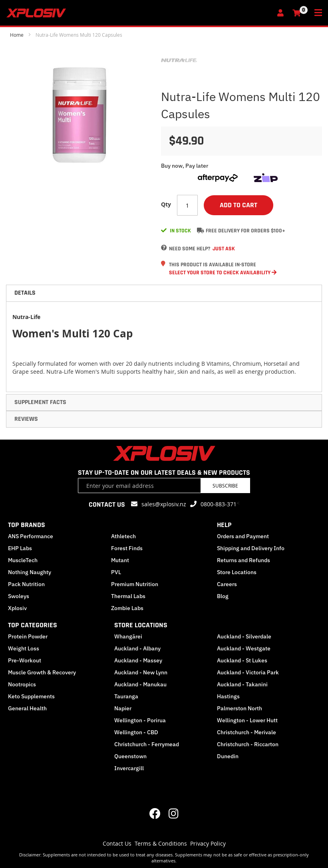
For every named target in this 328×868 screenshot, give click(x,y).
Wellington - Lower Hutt (247, 720)
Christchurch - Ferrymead (147, 744)
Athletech (123, 536)
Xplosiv (17, 608)
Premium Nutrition (135, 584)
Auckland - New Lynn (141, 672)
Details (25, 293)
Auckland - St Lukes (242, 660)
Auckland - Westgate (244, 648)
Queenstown (130, 756)
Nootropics (22, 684)
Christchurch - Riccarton (248, 744)
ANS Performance (31, 536)
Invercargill (129, 768)
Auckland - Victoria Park (248, 672)
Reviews (26, 419)
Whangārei (128, 636)
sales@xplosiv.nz (164, 504)
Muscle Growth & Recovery (42, 672)
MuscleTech (23, 560)
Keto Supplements (31, 696)
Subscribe (225, 486)
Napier (123, 708)
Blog (223, 596)
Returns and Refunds (244, 560)
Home (17, 35)
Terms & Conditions (161, 843)
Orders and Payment (243, 536)
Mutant (120, 560)
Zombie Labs (127, 608)
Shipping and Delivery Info (251, 548)
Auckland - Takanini (242, 684)
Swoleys (19, 596)
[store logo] (139, 13)
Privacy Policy (208, 843)
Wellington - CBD (136, 732)
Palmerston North (240, 708)
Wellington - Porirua (140, 720)
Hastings (228, 696)
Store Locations (237, 572)
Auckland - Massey (138, 660)
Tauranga (126, 696)
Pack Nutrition (26, 584)
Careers (227, 584)
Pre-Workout (25, 660)
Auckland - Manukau (140, 684)
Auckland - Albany (137, 648)
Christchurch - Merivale (246, 732)
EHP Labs (20, 548)
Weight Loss (24, 648)
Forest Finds (127, 548)
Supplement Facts (40, 402)
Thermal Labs (128, 596)
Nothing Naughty (30, 572)
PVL (116, 572)
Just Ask (224, 249)
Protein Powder (28, 636)
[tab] (164, 293)
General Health (27, 708)
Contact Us (117, 843)
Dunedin (228, 756)
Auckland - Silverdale (244, 636)
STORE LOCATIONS (141, 625)
